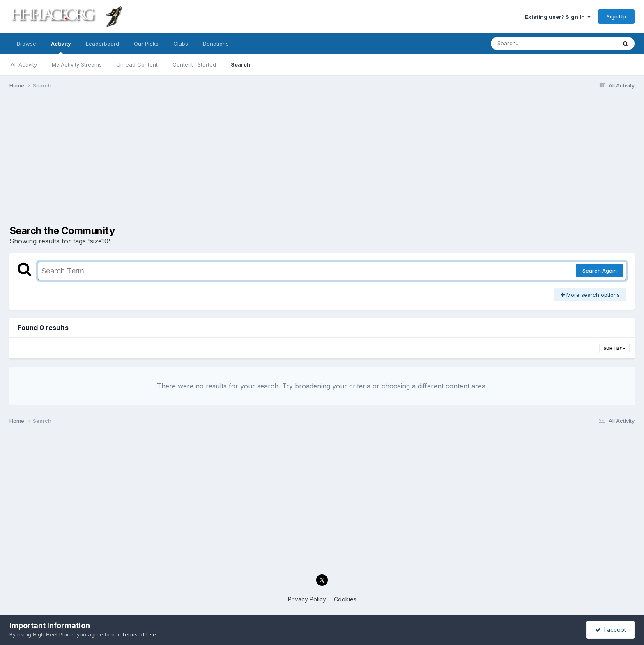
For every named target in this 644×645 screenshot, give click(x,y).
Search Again (600, 271)
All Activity (24, 64)
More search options (590, 295)
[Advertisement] (322, 159)
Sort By (614, 348)
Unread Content (137, 64)
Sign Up (616, 16)
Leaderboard (102, 44)
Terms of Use (139, 634)
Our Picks (146, 44)
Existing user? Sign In (558, 17)
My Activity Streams (77, 64)
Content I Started (194, 64)
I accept (611, 630)
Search (241, 64)
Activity (61, 47)
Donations (216, 44)
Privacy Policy (307, 599)
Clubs (181, 44)
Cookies (345, 599)
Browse (26, 44)
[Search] (531, 44)
